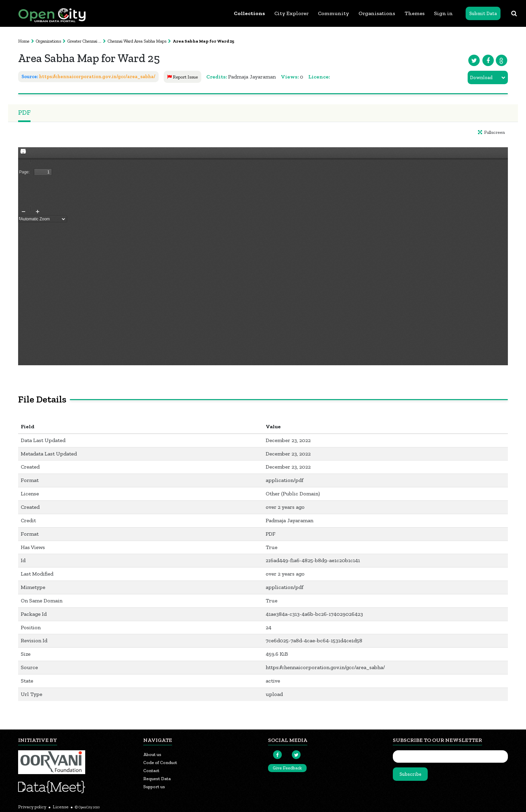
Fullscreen (491, 132)
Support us (154, 787)
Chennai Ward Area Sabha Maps (137, 41)
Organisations (377, 13)
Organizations (48, 41)
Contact (151, 771)
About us (152, 754)
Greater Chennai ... (84, 41)
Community (334, 13)
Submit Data (483, 14)
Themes (415, 13)
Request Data (157, 779)
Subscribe (410, 774)
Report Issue (182, 77)
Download (481, 78)
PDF (24, 112)
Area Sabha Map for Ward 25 (203, 41)
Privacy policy (32, 807)
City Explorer (292, 13)
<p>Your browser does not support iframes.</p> (263, 256)
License (61, 807)
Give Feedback (287, 768)
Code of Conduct (160, 763)
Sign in (443, 13)
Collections (249, 13)
